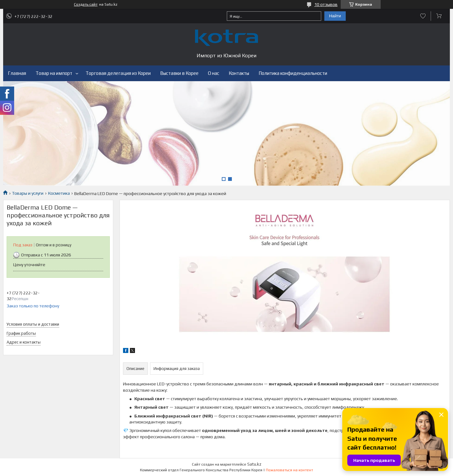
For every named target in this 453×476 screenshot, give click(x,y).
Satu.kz (254, 464)
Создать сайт (86, 4)
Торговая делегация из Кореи (118, 73)
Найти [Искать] (335, 16)
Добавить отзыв (423, 16)
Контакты (239, 73)
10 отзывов (326, 4)
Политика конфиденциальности (293, 73)
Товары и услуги (28, 193)
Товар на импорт (54, 73)
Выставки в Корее (179, 73)
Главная (17, 73)
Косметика (59, 193)
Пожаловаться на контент (289, 470)
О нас (214, 73)
